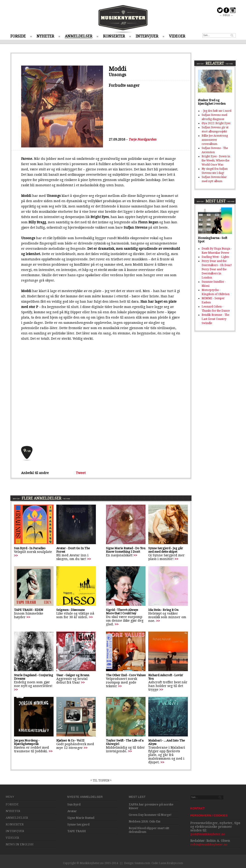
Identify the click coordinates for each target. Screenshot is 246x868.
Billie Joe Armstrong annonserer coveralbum (215, 140)
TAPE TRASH (77, 831)
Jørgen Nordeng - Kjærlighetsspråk (27, 742)
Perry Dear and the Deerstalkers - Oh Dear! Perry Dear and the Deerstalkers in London (217, 269)
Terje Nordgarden (142, 139)
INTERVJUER (147, 36)
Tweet (81, 473)
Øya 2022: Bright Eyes (216, 123)
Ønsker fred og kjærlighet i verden (212, 102)
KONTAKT (198, 808)
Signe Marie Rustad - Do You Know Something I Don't (126, 550)
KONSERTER (114, 36)
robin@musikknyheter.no (209, 844)
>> (16, 555)
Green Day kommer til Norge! (150, 815)
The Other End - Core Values (126, 675)
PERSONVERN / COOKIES (209, 815)
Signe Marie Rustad (81, 818)
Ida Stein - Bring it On (163, 610)
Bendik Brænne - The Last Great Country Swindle (215, 319)
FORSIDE (18, 36)
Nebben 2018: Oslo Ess (144, 821)
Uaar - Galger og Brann (73, 675)
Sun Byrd (74, 804)
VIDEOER (177, 36)
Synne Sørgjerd (78, 824)
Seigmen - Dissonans (70, 610)
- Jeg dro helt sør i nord (216, 111)
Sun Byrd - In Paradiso (30, 548)
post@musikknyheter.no (208, 834)
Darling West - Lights (215, 257)
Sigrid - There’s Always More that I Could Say (122, 612)
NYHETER (45, 36)
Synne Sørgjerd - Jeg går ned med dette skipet (166, 550)
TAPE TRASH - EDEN (29, 610)
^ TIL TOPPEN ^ (101, 781)
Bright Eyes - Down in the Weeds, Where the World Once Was (216, 161)
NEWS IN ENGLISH (20, 844)
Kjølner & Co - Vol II (70, 740)
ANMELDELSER (79, 36)
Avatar (72, 811)
